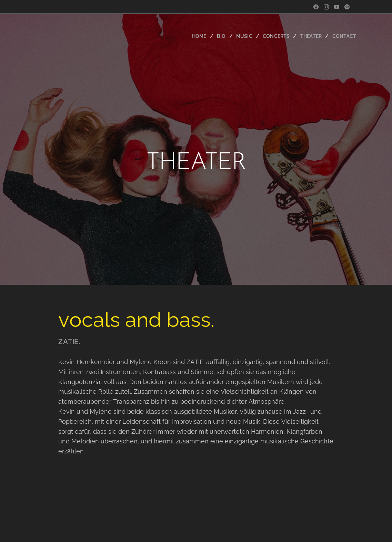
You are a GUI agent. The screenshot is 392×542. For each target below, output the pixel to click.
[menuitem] (195, 36)
